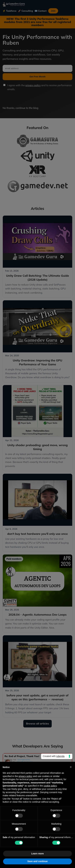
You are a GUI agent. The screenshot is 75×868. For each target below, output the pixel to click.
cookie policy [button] (50, 786)
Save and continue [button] (38, 861)
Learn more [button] (37, 854)
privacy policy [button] (25, 776)
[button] (71, 767)
